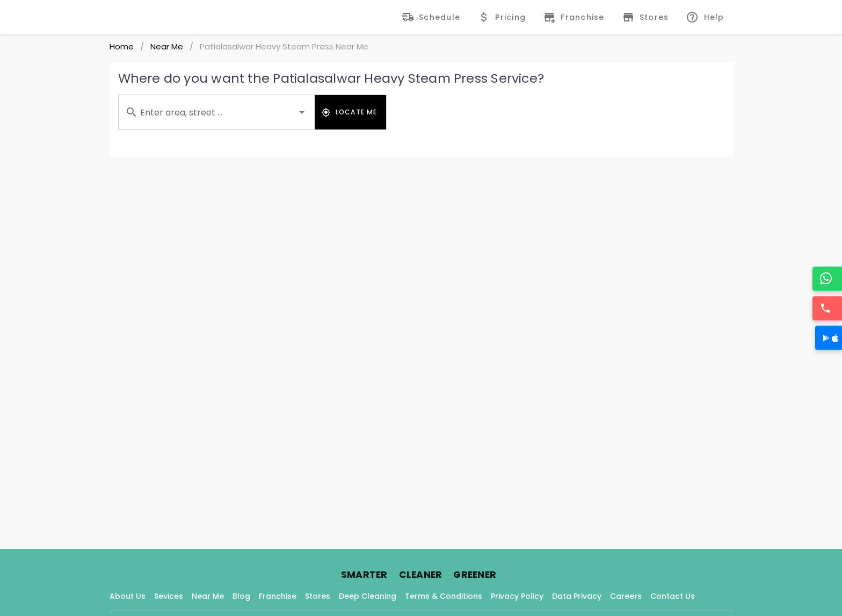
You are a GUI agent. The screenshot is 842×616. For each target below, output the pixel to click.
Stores (318, 596)
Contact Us (673, 596)
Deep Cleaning (368, 596)
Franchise (278, 596)
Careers (626, 596)
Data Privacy (577, 596)
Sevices (169, 596)
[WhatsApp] (829, 278)
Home (122, 46)
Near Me (167, 46)
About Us (128, 596)
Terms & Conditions (444, 596)
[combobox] (217, 112)
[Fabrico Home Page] (146, 17)
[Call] (829, 308)
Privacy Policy (517, 596)
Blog (241, 596)
